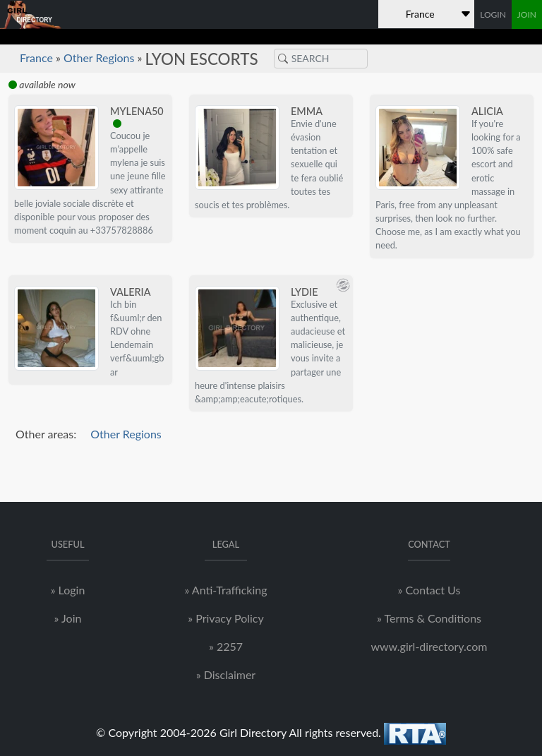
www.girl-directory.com (429, 646)
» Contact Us (429, 590)
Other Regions (99, 58)
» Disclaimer (226, 674)
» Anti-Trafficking (225, 590)
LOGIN (493, 14)
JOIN (527, 14)
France (36, 58)
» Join (68, 618)
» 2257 (226, 646)
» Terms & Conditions (429, 618)
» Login (68, 590)
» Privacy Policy (225, 618)
